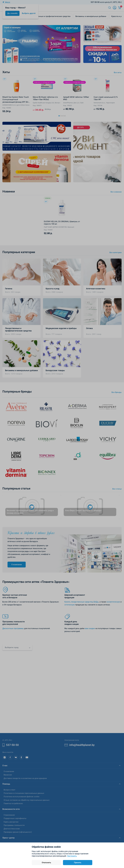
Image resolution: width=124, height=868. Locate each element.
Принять (78, 863)
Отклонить (46, 863)
